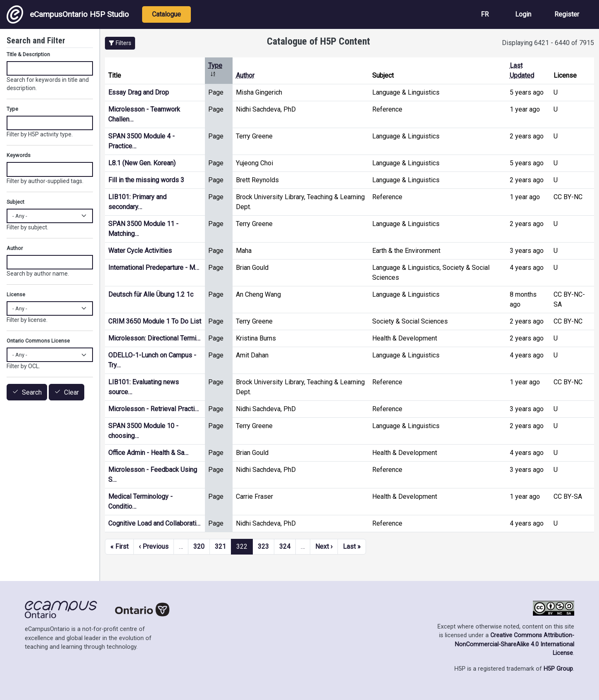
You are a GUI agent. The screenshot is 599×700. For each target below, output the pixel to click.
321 (220, 546)
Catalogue (166, 14)
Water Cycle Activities (140, 251)
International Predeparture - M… (154, 268)
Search (32, 392)
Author (245, 75)
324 (285, 546)
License (16, 294)
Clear (71, 392)
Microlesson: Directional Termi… (154, 338)
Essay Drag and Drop (139, 92)
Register (567, 14)
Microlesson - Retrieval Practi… (153, 409)
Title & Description (28, 54)
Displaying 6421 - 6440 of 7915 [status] (548, 43)
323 (263, 546)
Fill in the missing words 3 (146, 180)
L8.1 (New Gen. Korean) (142, 163)
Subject (15, 202)
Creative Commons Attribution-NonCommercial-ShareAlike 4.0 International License (515, 644)
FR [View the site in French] (485, 14)
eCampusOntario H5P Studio (68, 14)
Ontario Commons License (38, 341)
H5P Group (558, 669)
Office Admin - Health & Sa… (148, 453)
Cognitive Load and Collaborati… (154, 523)
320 (199, 546)
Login (523, 14)
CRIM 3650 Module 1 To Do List (155, 321)
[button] (120, 43)
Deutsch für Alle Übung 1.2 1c (151, 294)
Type (12, 109)
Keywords (19, 155)
